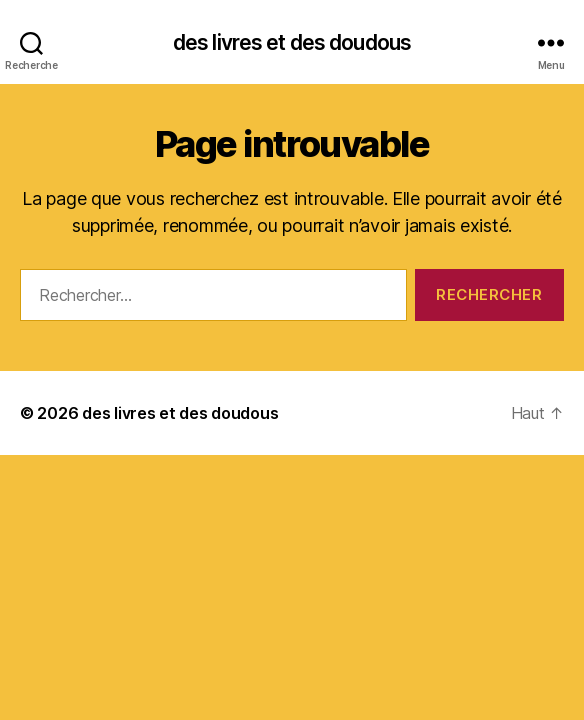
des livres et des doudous (292, 42)
